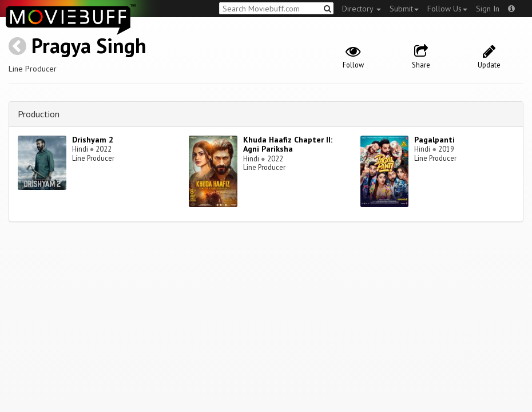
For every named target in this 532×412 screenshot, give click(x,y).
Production (39, 114)
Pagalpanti (434, 140)
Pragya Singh (89, 45)
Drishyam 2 (93, 140)
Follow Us (447, 9)
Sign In (488, 9)
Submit (404, 9)
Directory (362, 9)
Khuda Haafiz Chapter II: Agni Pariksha (288, 144)
